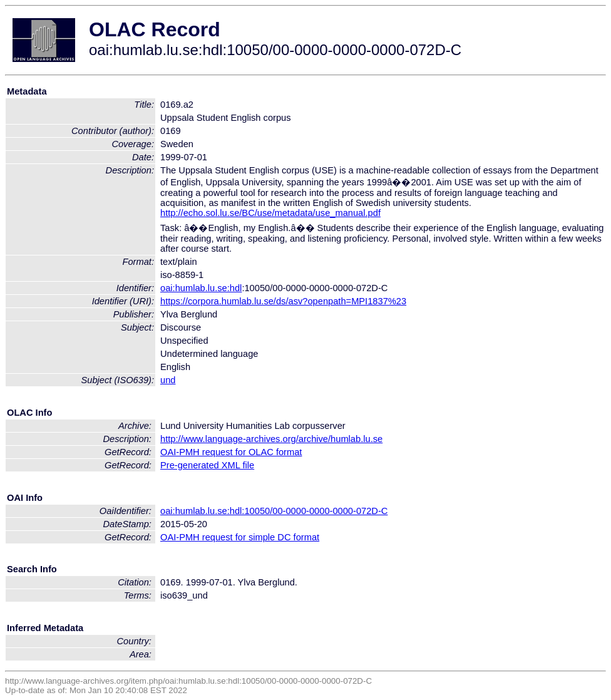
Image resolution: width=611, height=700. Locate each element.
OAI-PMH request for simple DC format (240, 537)
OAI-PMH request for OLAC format (231, 452)
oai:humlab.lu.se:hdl (201, 288)
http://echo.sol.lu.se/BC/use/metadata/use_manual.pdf (270, 213)
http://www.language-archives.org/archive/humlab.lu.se (271, 439)
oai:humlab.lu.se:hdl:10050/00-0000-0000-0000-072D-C (274, 511)
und (168, 380)
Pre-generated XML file (207, 465)
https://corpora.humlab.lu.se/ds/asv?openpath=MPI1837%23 (283, 301)
